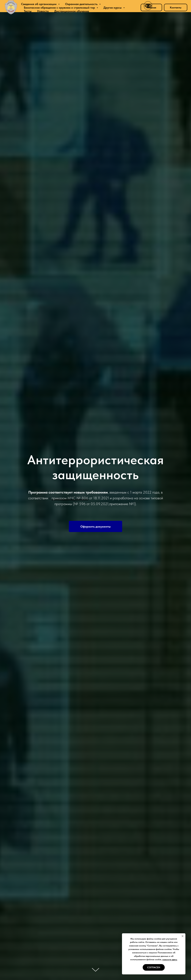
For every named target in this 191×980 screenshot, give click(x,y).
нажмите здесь (170, 959)
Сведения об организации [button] (39, 4)
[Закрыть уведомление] (183, 936)
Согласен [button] (154, 967)
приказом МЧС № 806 (70, 498)
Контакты (176, 7)
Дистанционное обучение (72, 11)
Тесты (28, 11)
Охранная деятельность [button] (82, 4)
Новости (43, 11)
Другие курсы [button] (113, 8)
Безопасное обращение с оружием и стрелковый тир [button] (60, 8)
